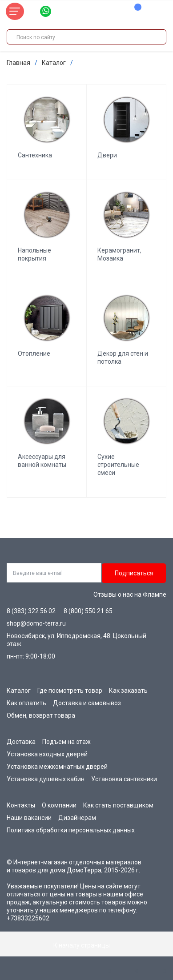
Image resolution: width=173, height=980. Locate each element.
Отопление (34, 353)
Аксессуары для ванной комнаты (42, 461)
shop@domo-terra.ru (36, 623)
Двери (107, 155)
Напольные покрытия (34, 254)
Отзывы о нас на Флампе (130, 594)
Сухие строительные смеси (118, 465)
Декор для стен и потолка (123, 357)
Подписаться (134, 573)
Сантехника (35, 155)
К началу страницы (87, 945)
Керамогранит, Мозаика (119, 254)
